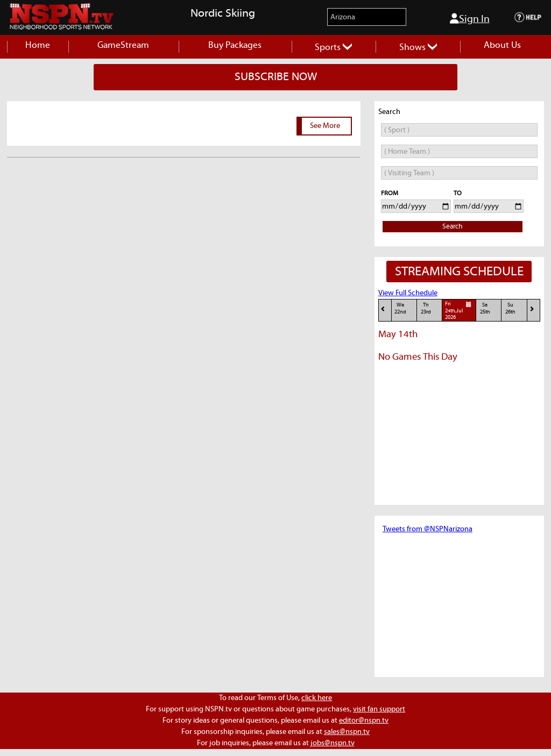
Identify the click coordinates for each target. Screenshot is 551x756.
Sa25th (485, 308)
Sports (333, 48)
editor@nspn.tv (364, 721)
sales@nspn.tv (347, 732)
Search (452, 227)
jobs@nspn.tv (333, 743)
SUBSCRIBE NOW (276, 77)
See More (325, 126)
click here (317, 698)
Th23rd (426, 308)
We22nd (400, 308)
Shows (418, 48)
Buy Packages (235, 45)
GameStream (123, 45)
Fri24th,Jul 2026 (460, 310)
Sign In (470, 19)
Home (38, 45)
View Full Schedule (408, 293)
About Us (502, 45)
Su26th (510, 308)
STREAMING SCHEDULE (459, 272)
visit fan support (379, 709)
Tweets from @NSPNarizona (428, 529)
